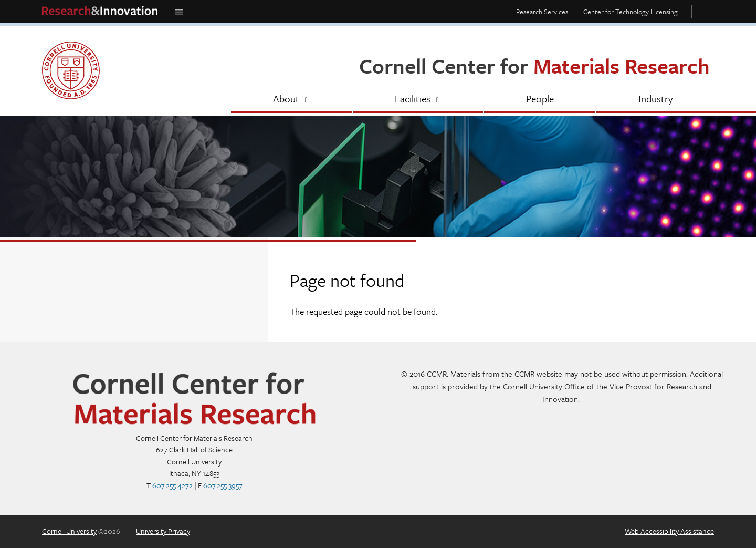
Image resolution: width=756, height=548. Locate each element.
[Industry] (655, 100)
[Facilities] (418, 100)
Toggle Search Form (706, 11)
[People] (540, 100)
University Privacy (163, 531)
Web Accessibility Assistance (669, 531)
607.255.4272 (172, 485)
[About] (291, 100)
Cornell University (69, 531)
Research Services (542, 12)
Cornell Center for (534, 65)
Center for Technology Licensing (631, 12)
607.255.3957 (223, 485)
